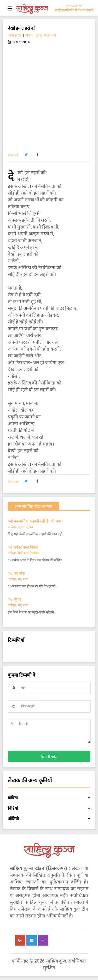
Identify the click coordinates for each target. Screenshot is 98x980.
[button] (26, 155)
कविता (29, 35)
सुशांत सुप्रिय (26, 527)
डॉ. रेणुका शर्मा (46, 35)
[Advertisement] (49, 95)
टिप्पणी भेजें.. (49, 757)
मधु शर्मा (23, 579)
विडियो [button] (49, 808)
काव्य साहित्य (15, 35)
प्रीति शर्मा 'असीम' (29, 553)
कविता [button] (49, 798)
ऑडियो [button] (49, 819)
